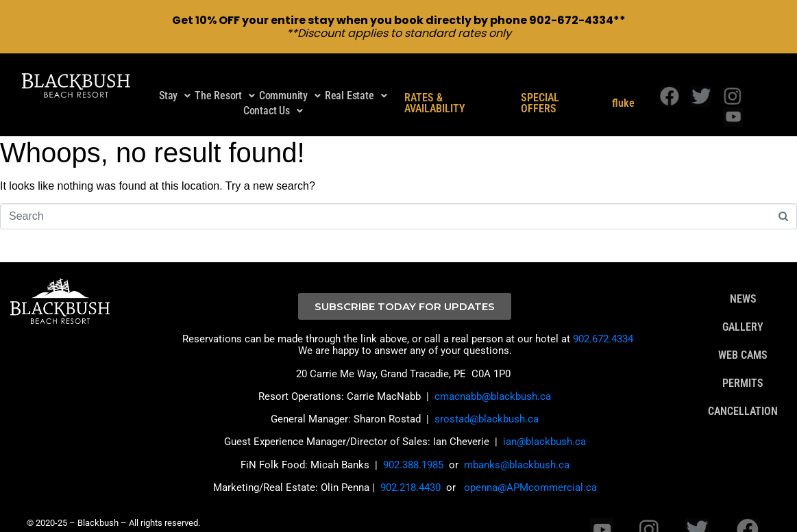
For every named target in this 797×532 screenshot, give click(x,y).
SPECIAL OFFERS (540, 88)
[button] (175, 81)
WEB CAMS (743, 340)
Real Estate (356, 80)
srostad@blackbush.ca (487, 404)
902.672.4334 (603, 324)
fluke (623, 88)
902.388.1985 (413, 449)
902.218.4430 (410, 472)
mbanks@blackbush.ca (517, 449)
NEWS (743, 284)
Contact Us (273, 96)
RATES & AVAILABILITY (435, 88)
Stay (175, 80)
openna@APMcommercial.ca (530, 472)
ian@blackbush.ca (544, 427)
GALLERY (743, 312)
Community (290, 80)
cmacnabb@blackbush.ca (493, 381)
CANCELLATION (743, 396)
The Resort (225, 80)
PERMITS (743, 368)
